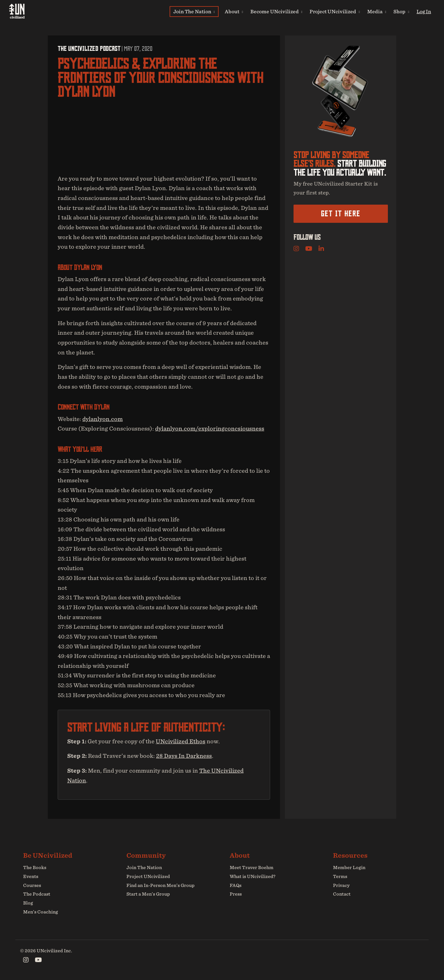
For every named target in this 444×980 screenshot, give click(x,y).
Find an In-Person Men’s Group (160, 885)
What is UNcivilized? (253, 876)
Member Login (349, 868)
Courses (32, 885)
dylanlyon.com (103, 419)
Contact (342, 894)
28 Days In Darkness (184, 756)
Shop (401, 11)
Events (31, 876)
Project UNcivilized (335, 11)
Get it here (341, 214)
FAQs (236, 885)
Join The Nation (194, 11)
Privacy (341, 885)
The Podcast (37, 894)
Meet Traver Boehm (252, 868)
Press (236, 894)
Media (377, 11)
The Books (35, 868)
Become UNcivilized (276, 11)
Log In (424, 11)
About (234, 11)
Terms (340, 876)
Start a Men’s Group (148, 894)
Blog (28, 903)
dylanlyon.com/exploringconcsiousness (210, 429)
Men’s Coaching (41, 912)
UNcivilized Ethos (181, 741)
